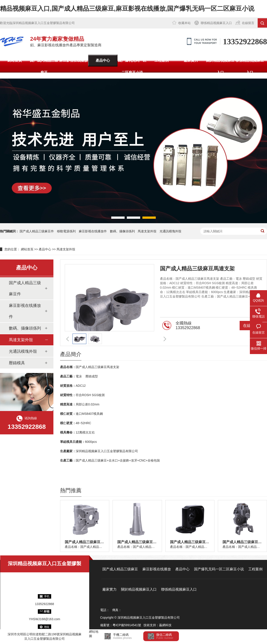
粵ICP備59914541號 (127, 625)
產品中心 (103, 60)
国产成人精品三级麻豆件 (37, 231)
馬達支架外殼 (147, 231)
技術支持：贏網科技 (158, 625)
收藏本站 (184, 23)
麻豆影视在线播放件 (93, 231)
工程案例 (162, 60)
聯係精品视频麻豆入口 (216, 23)
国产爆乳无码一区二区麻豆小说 (132, 66)
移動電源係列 (66, 231)
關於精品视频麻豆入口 (220, 66)
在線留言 (248, 23)
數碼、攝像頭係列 (122, 231)
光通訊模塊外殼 (170, 231)
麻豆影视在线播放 (73, 60)
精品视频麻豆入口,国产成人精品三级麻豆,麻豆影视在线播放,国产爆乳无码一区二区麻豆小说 (127, 9)
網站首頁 (15, 60)
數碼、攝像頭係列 (25, 328)
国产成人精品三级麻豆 (44, 66)
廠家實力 (191, 60)
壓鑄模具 (17, 363)
